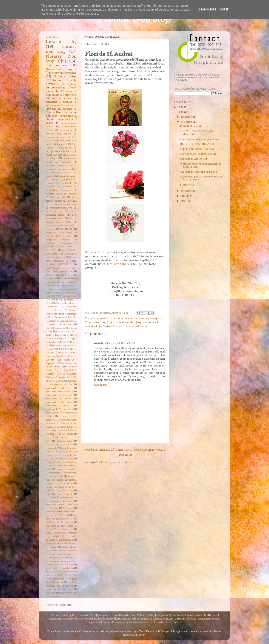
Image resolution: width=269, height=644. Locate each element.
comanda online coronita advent (61, 462)
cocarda (50, 176)
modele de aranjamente (66, 551)
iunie (184, 196)
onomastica (71, 554)
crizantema (51, 497)
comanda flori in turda (61, 459)
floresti (50, 116)
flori (57, 512)
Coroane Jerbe (120, 622)
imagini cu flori (60, 536)
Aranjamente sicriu (141, 622)
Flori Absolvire (194, 615)
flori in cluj (64, 519)
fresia (48, 533)
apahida (67, 102)
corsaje (70, 491)
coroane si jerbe (56, 476)
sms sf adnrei (59, 572)
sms (48, 572)
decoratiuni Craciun (58, 190)
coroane (67, 109)
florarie (72, 84)
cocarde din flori (69, 455)
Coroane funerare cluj (59, 165)
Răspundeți (100, 385)
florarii (49, 512)
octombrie (187, 191)
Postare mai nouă (100, 449)
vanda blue (67, 589)
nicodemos (215, 631)
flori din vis (64, 515)
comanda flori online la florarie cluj (117, 318)
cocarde (61, 452)
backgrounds (52, 409)
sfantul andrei (52, 568)
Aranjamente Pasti (208, 619)
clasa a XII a (68, 445)
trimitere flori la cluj (135, 326)
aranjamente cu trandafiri (59, 395)
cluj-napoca (66, 130)
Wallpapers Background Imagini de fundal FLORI (61, 377)
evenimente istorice (55, 505)
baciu (53, 109)
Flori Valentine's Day (143, 615)
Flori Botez (177, 615)
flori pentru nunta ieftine (59, 151)
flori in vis (58, 197)
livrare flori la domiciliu (61, 82)
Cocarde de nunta (68, 296)
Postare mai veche (150, 449)
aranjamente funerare (58, 406)
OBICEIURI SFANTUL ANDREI (198, 144)
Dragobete (162, 615)
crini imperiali (65, 494)
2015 (71, 229)
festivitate (68, 508)
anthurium (72, 381)
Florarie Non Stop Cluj (100, 252)
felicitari (54, 508)
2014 (74, 155)
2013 (62, 229)
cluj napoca (56, 65)
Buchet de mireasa (104, 619)
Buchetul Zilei (87, 615)
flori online (51, 526)
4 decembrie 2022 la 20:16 (120, 343)
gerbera (72, 201)
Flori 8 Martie (121, 615)
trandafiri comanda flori (65, 575)
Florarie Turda (67, 325)
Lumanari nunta (61, 172)
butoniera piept (52, 445)
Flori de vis (61, 335)
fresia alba (60, 533)
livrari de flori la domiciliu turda (61, 543)
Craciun (52, 325)
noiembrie (187, 122)
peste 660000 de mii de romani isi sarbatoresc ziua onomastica (61, 561)
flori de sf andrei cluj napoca (129, 322)
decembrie (187, 117)
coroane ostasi (70, 473)
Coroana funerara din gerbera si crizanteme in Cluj (61, 314)
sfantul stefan (68, 568)
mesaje (53, 547)
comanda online (68, 176)
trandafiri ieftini (56, 579)
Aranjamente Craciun (98, 622)
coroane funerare (56, 137)
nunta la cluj (54, 211)
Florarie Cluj (188, 185)
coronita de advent (65, 483)
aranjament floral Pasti (58, 388)
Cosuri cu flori (163, 622)
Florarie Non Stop (135, 19)
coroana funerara (61, 179)
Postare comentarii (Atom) (116, 462)
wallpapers (51, 593)
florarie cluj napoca (150, 318)
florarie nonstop (64, 73)
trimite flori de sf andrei (108, 326)
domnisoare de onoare (61, 501)
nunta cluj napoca (56, 155)
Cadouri (177, 622)
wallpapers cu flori (68, 593)
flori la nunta (61, 98)
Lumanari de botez (186, 619)
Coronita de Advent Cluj (66, 317)
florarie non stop (61, 49)
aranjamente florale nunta (61, 105)
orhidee (52, 558)
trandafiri (51, 102)
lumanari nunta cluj (61, 208)
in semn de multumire (63, 204)
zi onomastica (55, 596)
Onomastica (104, 615)
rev (63, 565)
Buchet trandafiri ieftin (63, 271)
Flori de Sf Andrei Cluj (122, 264)
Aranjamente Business (62, 619)
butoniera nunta (64, 441)
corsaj (59, 491)
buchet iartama (57, 431)
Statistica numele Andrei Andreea (199, 139)
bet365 (98, 369)
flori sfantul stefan (65, 529)
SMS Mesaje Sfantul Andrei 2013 (199, 149)
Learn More (208, 10)
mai (183, 201)
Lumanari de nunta (162, 619)
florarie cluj (61, 42)
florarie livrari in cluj (59, 112)
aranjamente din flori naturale (60, 402)
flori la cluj (65, 148)
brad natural (68, 409)
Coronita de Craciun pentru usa (63, 321)
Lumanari (144, 619)
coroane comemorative (66, 469)
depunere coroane (68, 497)
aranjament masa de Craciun (59, 392)
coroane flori (54, 473)
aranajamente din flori (61, 385)
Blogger (141, 635)
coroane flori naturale (59, 183)
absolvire (60, 381)
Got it (224, 10)
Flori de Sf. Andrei (54, 328)
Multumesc (211, 615)
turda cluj (51, 589)
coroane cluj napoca (59, 134)
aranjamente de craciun (59, 399)
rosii (71, 565)
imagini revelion (66, 540)
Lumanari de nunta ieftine (61, 169)
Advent (54, 158)
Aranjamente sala (126, 619)
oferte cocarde (56, 554)
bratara (49, 413)
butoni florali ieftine (56, 437)
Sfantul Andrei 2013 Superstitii (198, 154)
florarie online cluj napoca (61, 194)
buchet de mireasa (68, 427)
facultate (72, 505)
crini (48, 494)
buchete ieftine (66, 434)
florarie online (65, 76)
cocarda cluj (52, 448)
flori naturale (67, 522)
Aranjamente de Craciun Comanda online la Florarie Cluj (61, 247)
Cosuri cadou (84, 619)
